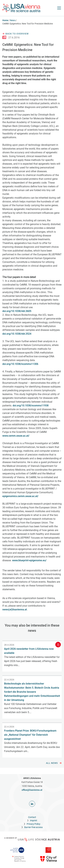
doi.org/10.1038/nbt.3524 (17, 334)
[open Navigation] (59, 8)
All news (54, 763)
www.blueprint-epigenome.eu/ (29, 560)
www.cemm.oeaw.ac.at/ (16, 436)
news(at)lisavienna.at (15, 609)
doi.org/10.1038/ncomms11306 (20, 364)
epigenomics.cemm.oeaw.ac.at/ (20, 496)
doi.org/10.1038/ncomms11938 (31, 406)
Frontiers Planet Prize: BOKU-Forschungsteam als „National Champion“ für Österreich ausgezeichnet (30, 735)
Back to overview (15, 34)
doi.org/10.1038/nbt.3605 (17, 311)
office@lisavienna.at (32, 790)
